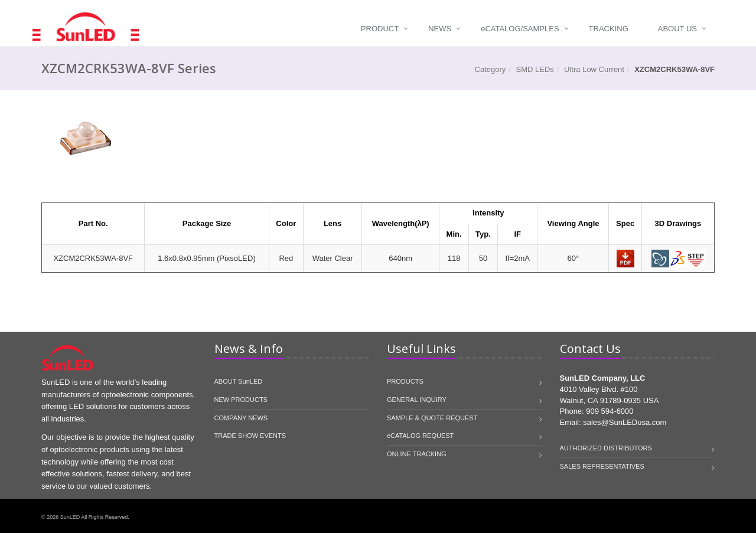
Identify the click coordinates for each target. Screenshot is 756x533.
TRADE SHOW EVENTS (250, 436)
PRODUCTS (405, 381)
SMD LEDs (535, 69)
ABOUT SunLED (239, 381)
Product (380, 29)
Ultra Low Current (594, 69)
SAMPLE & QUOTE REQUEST (432, 418)
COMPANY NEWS (241, 418)
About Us (677, 29)
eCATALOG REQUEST (420, 436)
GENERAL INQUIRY (417, 400)
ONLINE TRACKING (417, 454)
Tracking (609, 29)
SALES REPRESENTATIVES (602, 466)
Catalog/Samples (520, 29)
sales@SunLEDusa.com (625, 422)
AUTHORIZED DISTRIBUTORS (606, 448)
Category (491, 69)
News (440, 29)
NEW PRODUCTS (241, 400)
